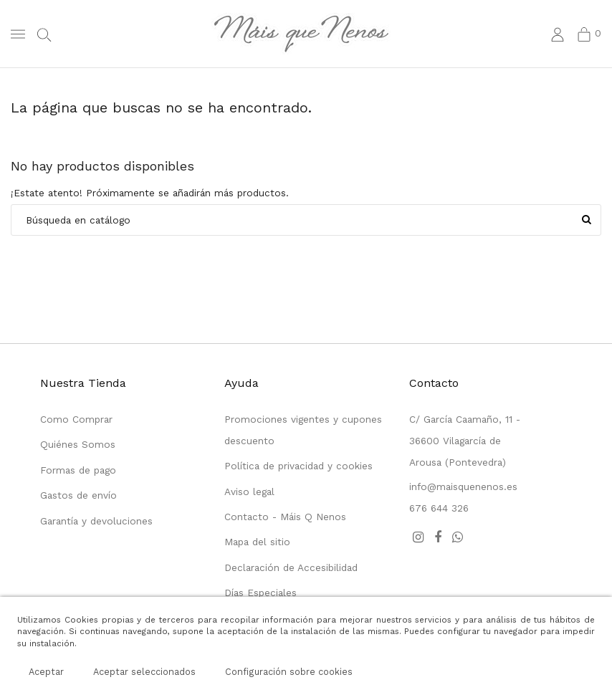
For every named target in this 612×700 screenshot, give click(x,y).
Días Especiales (260, 593)
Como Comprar (76, 419)
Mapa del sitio (257, 542)
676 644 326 (439, 508)
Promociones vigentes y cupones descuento (303, 430)
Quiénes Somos (78, 444)
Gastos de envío (78, 495)
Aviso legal (249, 492)
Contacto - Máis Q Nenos (285, 517)
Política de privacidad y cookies (298, 466)
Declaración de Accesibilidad (291, 567)
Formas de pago (78, 470)
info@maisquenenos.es (463, 486)
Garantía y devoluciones (96, 521)
